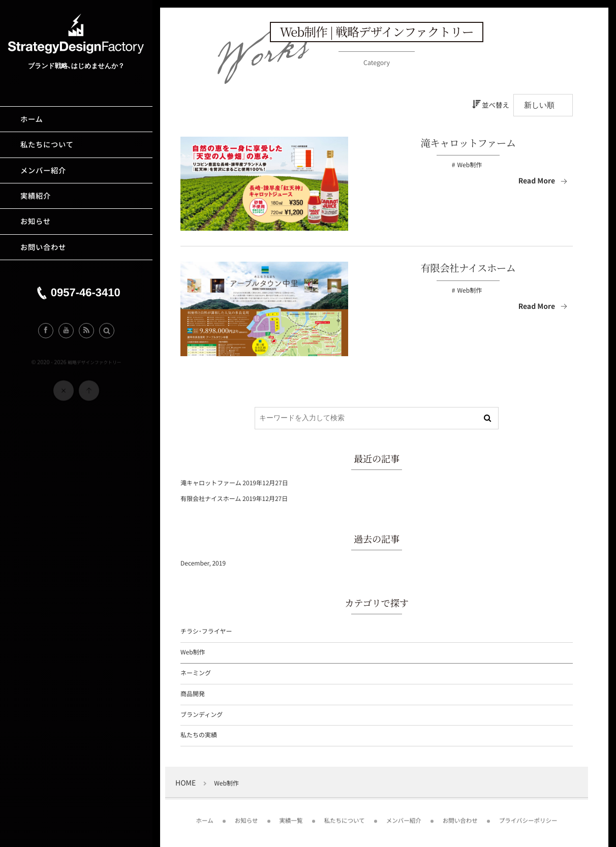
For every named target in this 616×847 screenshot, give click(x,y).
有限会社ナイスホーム (468, 268)
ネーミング (196, 673)
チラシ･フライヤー (206, 631)
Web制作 (470, 165)
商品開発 (193, 694)
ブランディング (202, 715)
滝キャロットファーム (468, 143)
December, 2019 (203, 563)
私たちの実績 (199, 735)
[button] (107, 333)
